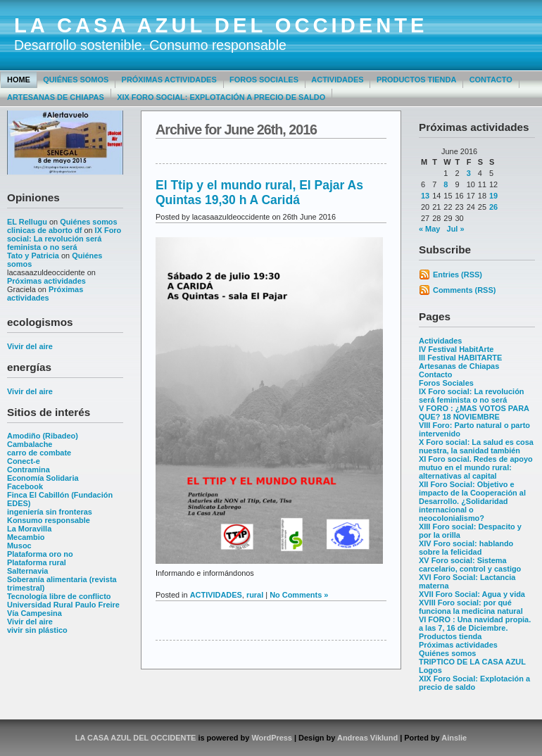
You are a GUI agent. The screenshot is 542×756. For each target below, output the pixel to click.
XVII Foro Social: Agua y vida (472, 594)
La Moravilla (29, 529)
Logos (430, 670)
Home (19, 80)
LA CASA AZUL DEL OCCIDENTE (221, 25)
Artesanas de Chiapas (56, 97)
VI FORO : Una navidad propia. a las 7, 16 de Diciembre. (475, 624)
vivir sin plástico (37, 630)
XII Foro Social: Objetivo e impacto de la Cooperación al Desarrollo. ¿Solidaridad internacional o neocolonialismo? (472, 501)
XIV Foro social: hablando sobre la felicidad (466, 548)
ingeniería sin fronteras (50, 512)
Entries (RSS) (458, 275)
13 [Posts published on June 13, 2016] (425, 196)
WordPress (272, 738)
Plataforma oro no (40, 554)
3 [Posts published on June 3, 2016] (469, 173)
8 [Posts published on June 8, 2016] (446, 184)
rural (255, 595)
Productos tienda (416, 80)
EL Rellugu (27, 222)
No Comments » (299, 595)
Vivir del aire (30, 346)
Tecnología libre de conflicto (59, 596)
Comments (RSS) (464, 290)
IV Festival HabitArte (456, 349)
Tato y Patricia (33, 256)
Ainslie (454, 738)
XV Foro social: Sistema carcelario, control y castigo (470, 565)
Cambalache (30, 444)
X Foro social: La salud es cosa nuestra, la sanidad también (476, 446)
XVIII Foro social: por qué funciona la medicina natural (471, 607)
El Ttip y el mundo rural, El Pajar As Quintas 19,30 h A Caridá (259, 193)
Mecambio (26, 537)
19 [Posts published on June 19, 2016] (493, 196)
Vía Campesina (34, 613)
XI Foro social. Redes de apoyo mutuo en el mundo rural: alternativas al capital (476, 467)
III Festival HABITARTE (460, 358)
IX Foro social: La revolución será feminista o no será (64, 239)
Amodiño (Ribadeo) (43, 436)
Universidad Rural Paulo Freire (63, 605)
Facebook (25, 486)
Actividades (337, 80)
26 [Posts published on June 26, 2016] (493, 207)
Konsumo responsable (49, 520)
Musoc (19, 546)
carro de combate (39, 453)
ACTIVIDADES (216, 595)
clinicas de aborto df (44, 230)
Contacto (491, 80)
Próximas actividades (169, 80)
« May (429, 229)
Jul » (456, 229)
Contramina (29, 470)
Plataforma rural (37, 562)
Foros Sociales (264, 80)
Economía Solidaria (43, 478)
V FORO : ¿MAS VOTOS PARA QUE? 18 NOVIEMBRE (474, 412)
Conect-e (24, 461)
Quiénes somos (76, 80)
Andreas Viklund (367, 738)
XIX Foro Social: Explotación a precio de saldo (221, 97)
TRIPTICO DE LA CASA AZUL (472, 662)
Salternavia (27, 571)
